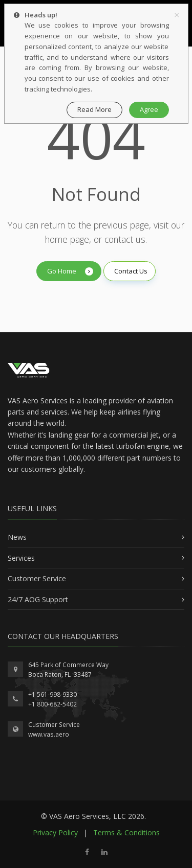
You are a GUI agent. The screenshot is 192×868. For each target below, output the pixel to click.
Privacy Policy (55, 832)
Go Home (70, 271)
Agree (149, 109)
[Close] (177, 15)
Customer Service (54, 725)
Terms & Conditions (126, 832)
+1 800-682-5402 (52, 704)
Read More (94, 109)
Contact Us (131, 271)
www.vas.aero (49, 734)
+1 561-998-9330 (52, 694)
